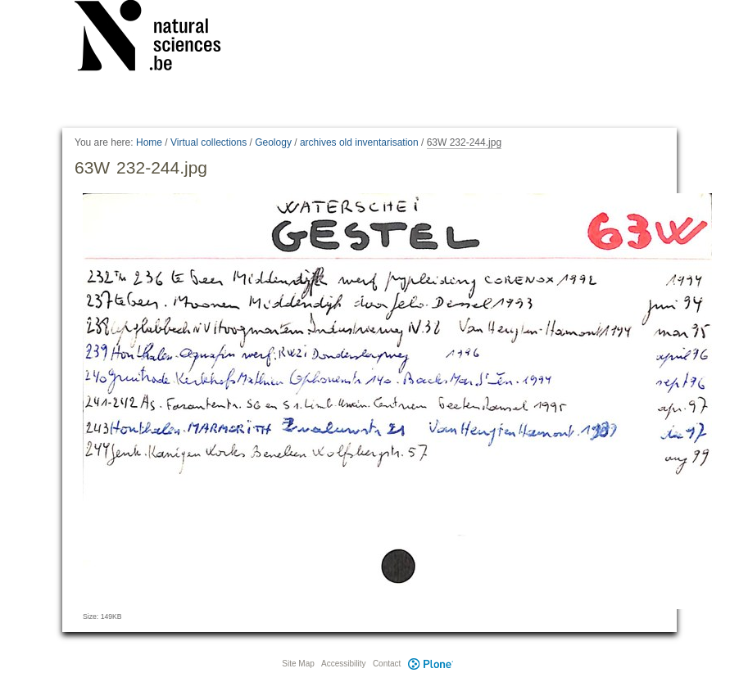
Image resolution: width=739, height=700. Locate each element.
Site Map (298, 664)
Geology (273, 142)
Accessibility (343, 664)
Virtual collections (209, 142)
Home (149, 142)
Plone (430, 664)
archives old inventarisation (359, 142)
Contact (387, 664)
